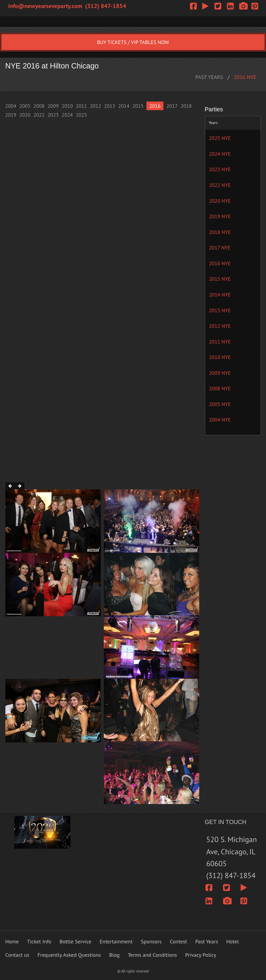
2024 (67, 115)
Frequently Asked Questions (69, 955)
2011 (81, 106)
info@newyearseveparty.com (45, 6)
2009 (53, 106)
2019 (11, 115)
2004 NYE (220, 420)
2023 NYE (220, 169)
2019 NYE (220, 216)
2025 (81, 115)
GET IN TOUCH (226, 822)
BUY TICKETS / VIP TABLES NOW (133, 42)
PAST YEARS (209, 77)
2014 (124, 106)
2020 (25, 115)
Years (213, 123)
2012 (95, 106)
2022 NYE (220, 185)
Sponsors (151, 941)
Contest (178, 941)
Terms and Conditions (153, 955)
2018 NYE (220, 232)
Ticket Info (39, 941)
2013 (110, 106)
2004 (11, 106)
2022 (39, 115)
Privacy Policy (201, 955)
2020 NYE (220, 201)
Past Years (207, 941)
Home (12, 941)
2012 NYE (220, 326)
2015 (138, 106)
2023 (53, 115)
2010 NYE (220, 357)
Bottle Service (76, 941)
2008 (39, 106)
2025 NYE (220, 138)
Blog (114, 955)
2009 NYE (220, 373)
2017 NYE (220, 248)
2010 (67, 106)
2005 (25, 106)
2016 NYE (245, 77)
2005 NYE (220, 404)
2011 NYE (220, 342)
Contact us (17, 955)
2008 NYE (220, 388)
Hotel (233, 941)
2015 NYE (220, 279)
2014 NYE (220, 295)
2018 (186, 106)
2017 (172, 106)
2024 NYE (220, 154)
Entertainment (116, 941)
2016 (155, 106)
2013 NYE (220, 310)
